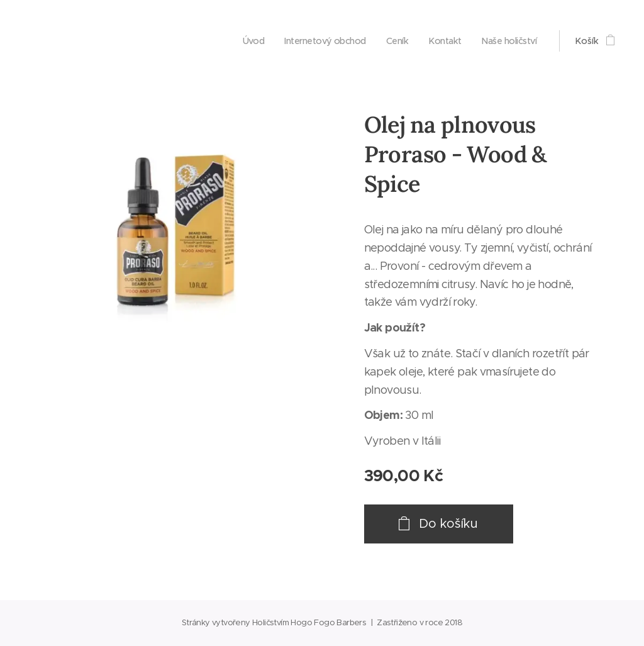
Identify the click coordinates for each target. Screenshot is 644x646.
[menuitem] (241, 41)
